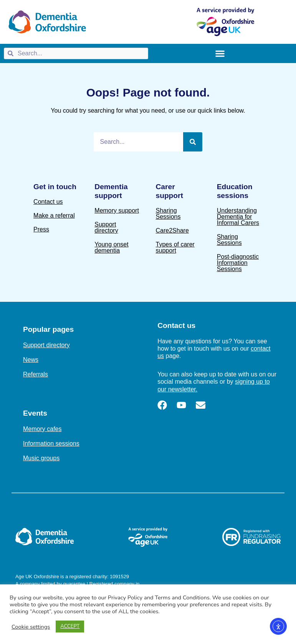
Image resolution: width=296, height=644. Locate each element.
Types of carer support (175, 247)
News (31, 360)
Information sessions (51, 443)
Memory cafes (42, 429)
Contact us (48, 202)
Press (41, 229)
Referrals (36, 374)
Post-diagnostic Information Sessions (238, 263)
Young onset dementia (111, 247)
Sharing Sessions (168, 214)
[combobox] (76, 53)
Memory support (117, 211)
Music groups (41, 458)
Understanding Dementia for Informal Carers (238, 217)
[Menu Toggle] (220, 53)
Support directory (106, 227)
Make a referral (54, 215)
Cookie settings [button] (31, 627)
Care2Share (172, 230)
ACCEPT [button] (70, 626)
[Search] (193, 142)
